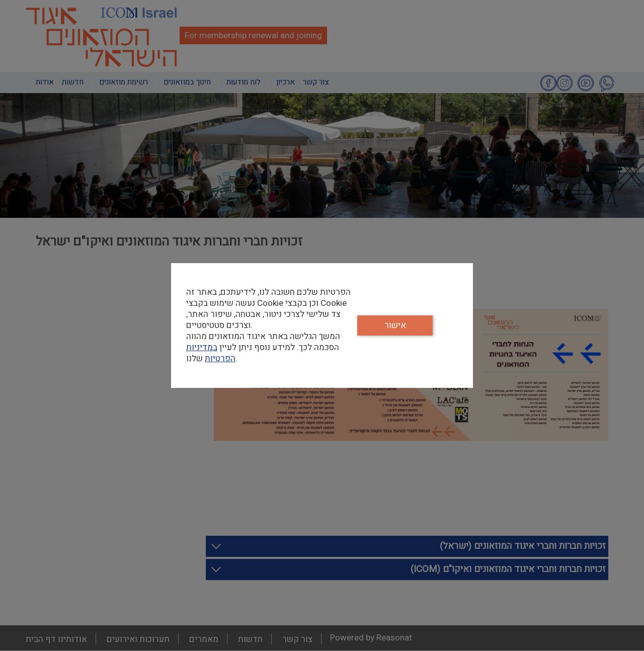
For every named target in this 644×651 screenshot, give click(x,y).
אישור (395, 325)
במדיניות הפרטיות (211, 353)
